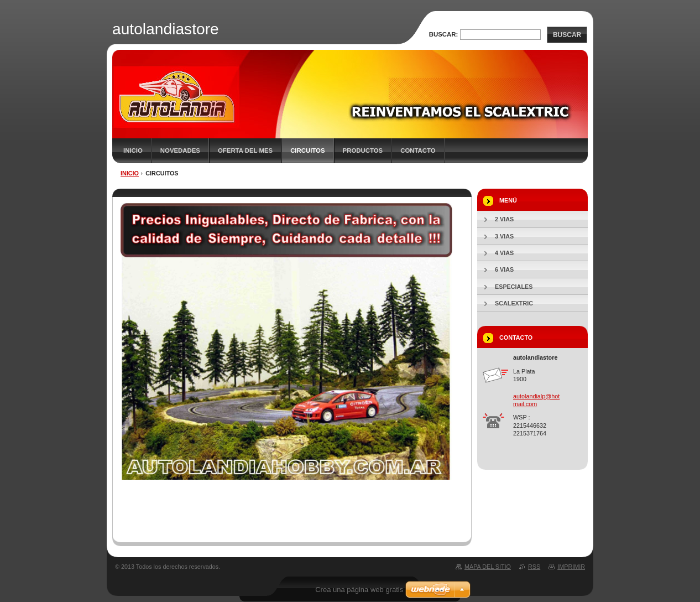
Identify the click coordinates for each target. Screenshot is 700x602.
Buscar (567, 35)
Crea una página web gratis (359, 590)
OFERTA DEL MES (245, 150)
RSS (534, 567)
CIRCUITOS (307, 150)
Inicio (133, 150)
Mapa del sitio (488, 567)
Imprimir (571, 567)
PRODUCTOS (363, 150)
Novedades (180, 150)
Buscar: (444, 34)
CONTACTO (418, 150)
